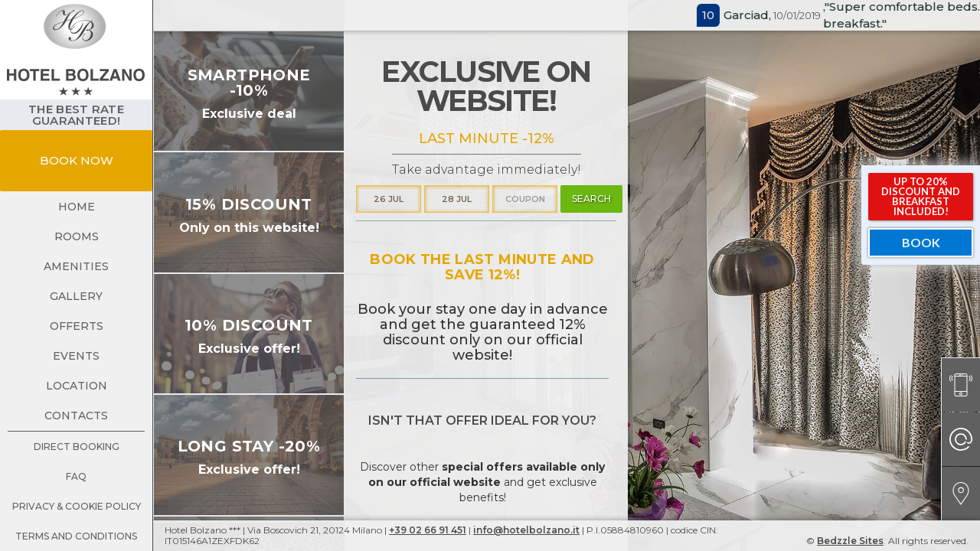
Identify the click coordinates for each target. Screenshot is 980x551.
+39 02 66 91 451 (428, 530)
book (921, 242)
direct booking (77, 447)
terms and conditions (76, 536)
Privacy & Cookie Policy (77, 506)
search (591, 199)
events (76, 356)
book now (77, 160)
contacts (76, 416)
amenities (76, 266)
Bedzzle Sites (850, 541)
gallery (76, 296)
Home (77, 207)
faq (76, 476)
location (77, 386)
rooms (77, 236)
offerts (77, 326)
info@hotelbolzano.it (526, 530)
